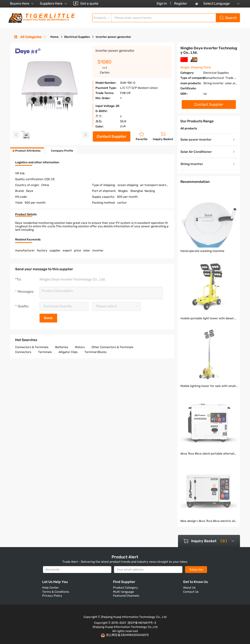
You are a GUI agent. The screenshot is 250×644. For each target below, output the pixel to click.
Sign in (162, 4)
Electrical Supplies (77, 37)
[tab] (209, 140)
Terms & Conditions (56, 592)
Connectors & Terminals (32, 347)
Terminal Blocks (95, 352)
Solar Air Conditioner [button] (208, 152)
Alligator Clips (68, 352)
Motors (80, 347)
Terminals (45, 352)
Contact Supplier (111, 136)
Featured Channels (126, 596)
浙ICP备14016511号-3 (142, 623)
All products (189, 128)
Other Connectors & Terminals (112, 347)
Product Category (125, 588)
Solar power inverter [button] (208, 140)
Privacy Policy (52, 596)
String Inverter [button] (208, 164)
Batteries (62, 347)
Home (54, 37)
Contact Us (191, 592)
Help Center (51, 588)
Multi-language (124, 592)
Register (181, 4)
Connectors (23, 352)
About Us (189, 588)
